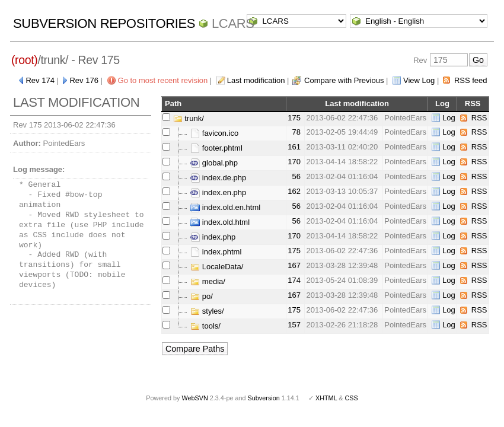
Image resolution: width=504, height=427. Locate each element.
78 (296, 132)
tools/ (205, 326)
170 (294, 162)
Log (449, 118)
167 (294, 265)
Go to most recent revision (163, 80)
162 (294, 191)
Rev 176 (84, 80)
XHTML (326, 398)
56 (296, 176)
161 (294, 147)
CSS (352, 398)
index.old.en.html (225, 207)
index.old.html (220, 222)
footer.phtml (216, 148)
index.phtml (216, 252)
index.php (213, 237)
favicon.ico (214, 133)
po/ (202, 296)
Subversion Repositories (104, 23)
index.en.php (218, 192)
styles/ (207, 311)
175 (294, 118)
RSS (479, 118)
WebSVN (194, 398)
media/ (208, 281)
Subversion (264, 398)
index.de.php (218, 178)
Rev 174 (40, 80)
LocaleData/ (217, 267)
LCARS (233, 23)
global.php (214, 163)
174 (294, 280)
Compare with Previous (344, 80)
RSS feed (471, 80)
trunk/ (189, 118)
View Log (419, 80)
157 (294, 325)
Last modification (256, 80)
